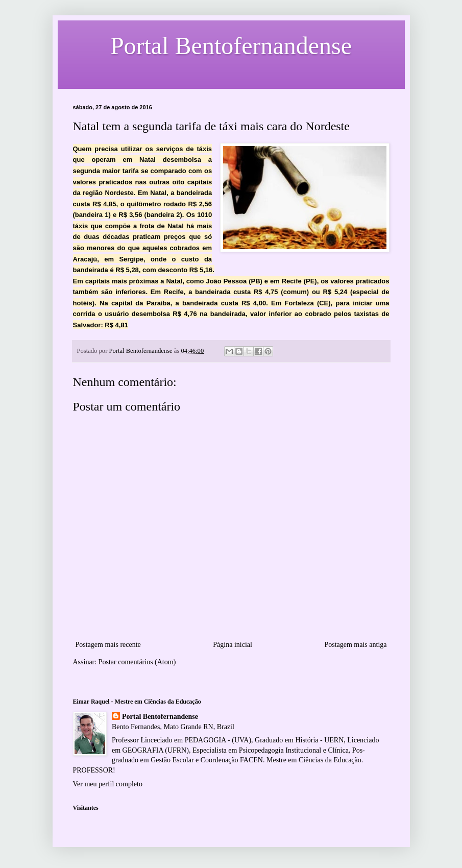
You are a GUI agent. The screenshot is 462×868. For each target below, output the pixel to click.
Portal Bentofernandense (160, 717)
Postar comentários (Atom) (137, 662)
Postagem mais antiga (355, 645)
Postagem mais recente (108, 645)
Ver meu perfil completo (108, 784)
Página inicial (233, 645)
